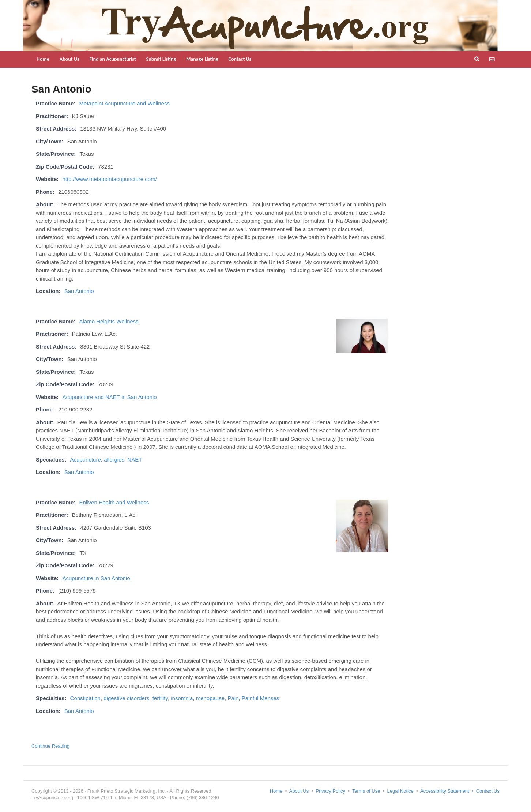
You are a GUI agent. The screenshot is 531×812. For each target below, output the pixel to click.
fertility (160, 698)
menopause (210, 698)
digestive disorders (126, 698)
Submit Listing (161, 59)
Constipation (85, 698)
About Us (69, 59)
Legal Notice (400, 791)
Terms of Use (366, 791)
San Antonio (79, 291)
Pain (233, 698)
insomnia (182, 698)
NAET (135, 460)
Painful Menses (261, 698)
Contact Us (240, 59)
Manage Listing (202, 59)
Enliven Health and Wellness (114, 502)
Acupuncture (86, 460)
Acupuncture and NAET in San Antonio (109, 397)
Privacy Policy (330, 791)
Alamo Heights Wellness (109, 321)
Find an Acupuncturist (113, 59)
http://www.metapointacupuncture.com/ (109, 179)
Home (43, 59)
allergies (114, 460)
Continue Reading (50, 746)
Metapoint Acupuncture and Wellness (125, 103)
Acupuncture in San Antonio (96, 578)
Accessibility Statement (445, 791)
